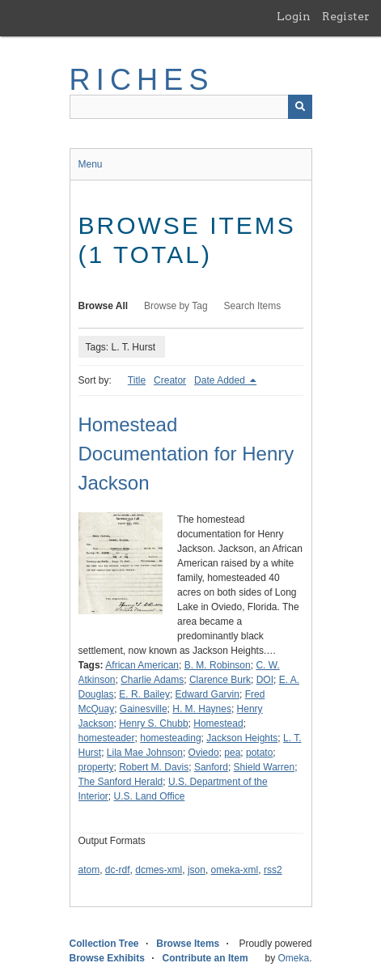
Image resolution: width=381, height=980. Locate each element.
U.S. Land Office (150, 796)
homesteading (170, 738)
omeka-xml (235, 870)
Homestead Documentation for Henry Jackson (186, 454)
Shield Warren (265, 767)
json (197, 870)
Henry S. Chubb (153, 723)
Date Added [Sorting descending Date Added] (221, 380)
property (96, 767)
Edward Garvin (207, 694)
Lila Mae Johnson (145, 753)
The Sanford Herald (121, 782)
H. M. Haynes (202, 709)
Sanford (211, 767)
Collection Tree (104, 944)
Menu (91, 164)
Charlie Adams (152, 680)
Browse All (104, 306)
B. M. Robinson (218, 665)
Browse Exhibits (107, 958)
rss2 (273, 870)
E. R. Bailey (144, 694)
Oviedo (204, 753)
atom (89, 870)
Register (346, 16)
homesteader (107, 738)
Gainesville (144, 709)
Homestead (218, 723)
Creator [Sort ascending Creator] (170, 380)
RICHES (142, 80)
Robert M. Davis (154, 767)
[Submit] (300, 107)
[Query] (191, 107)
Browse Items (188, 944)
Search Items (253, 306)
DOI (265, 680)
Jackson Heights (242, 738)
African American (142, 665)
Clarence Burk (220, 680)
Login (294, 16)
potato (259, 753)
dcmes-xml (159, 870)
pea (232, 753)
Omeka (293, 958)
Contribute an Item (205, 958)
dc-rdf (118, 870)
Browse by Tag (176, 306)
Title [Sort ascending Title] (137, 380)
